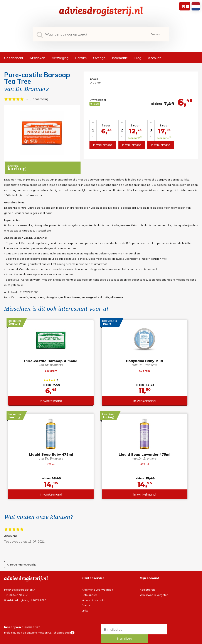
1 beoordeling (40, 99)
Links (85, 606)
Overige (99, 58)
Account (154, 58)
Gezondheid (13, 58)
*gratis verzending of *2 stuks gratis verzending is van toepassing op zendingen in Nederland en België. (101, 640)
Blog (138, 58)
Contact (87, 601)
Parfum (81, 58)
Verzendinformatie (93, 596)
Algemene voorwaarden (97, 585)
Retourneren (90, 590)
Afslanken (37, 58)
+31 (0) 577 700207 (16, 590)
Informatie (120, 58)
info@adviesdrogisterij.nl (20, 585)
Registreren (147, 585)
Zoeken (155, 34)
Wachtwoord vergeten (154, 590)
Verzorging (60, 58)
